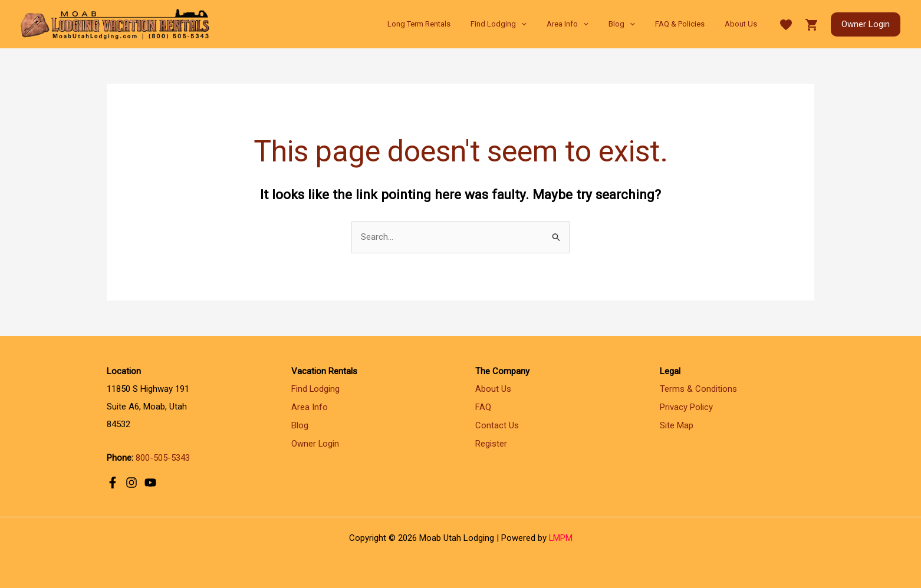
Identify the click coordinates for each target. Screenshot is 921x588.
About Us (493, 389)
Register (491, 442)
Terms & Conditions (698, 389)
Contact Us (497, 425)
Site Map (677, 425)
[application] (543, 24)
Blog (300, 425)
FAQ (483, 407)
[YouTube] (150, 482)
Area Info (310, 407)
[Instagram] (131, 482)
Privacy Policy (686, 407)
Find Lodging (316, 389)
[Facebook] (113, 482)
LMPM (560, 538)
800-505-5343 (163, 458)
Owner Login (315, 442)
